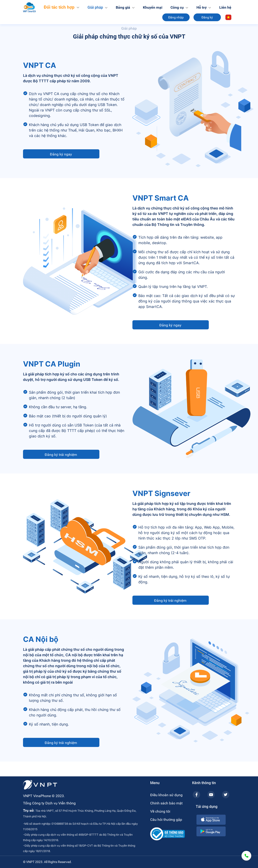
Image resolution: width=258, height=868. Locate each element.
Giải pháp (98, 7)
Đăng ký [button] (207, 17)
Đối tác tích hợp (62, 7)
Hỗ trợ (204, 7)
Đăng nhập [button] (176, 17)
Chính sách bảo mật (166, 803)
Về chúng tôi (160, 811)
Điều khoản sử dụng (166, 795)
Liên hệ (225, 7)
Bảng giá (125, 7)
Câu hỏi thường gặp (166, 820)
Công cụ (179, 7)
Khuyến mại (153, 7)
